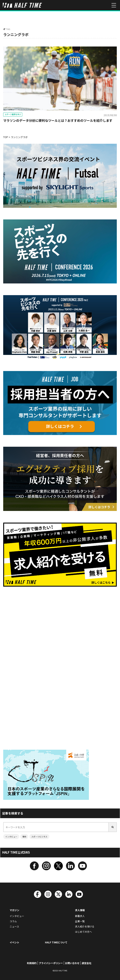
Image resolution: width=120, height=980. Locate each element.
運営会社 (86, 963)
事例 (24, 837)
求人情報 (80, 910)
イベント (14, 942)
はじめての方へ (83, 932)
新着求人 (80, 916)
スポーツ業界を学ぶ (13, 114)
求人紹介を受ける (85, 926)
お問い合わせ (72, 963)
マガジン (14, 910)
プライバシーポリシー (51, 963)
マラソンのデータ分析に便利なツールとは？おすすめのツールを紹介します (58, 120)
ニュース (14, 926)
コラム (13, 921)
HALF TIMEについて (56, 942)
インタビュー (11, 837)
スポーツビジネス (39, 837)
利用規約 (32, 963)
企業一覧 (80, 921)
